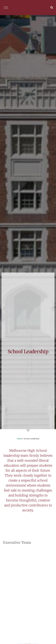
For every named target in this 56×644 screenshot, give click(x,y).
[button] (52, 8)
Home (19, 439)
